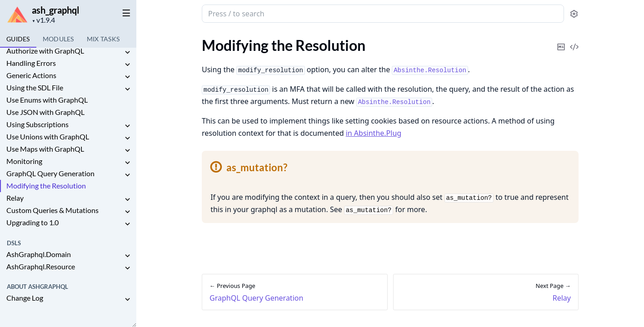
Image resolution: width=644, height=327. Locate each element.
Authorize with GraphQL (45, 51)
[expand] (127, 52)
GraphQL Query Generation (50, 173)
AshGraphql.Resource (41, 266)
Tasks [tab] (103, 39)
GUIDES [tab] (18, 39)
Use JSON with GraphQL (45, 112)
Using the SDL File (35, 87)
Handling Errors (31, 63)
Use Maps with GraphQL (45, 149)
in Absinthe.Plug (374, 133)
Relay (15, 198)
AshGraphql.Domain (39, 254)
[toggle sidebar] (125, 13)
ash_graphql (55, 10)
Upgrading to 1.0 (32, 222)
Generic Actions (31, 75)
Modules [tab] (58, 39)
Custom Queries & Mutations (52, 210)
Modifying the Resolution (46, 186)
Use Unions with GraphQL (48, 136)
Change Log (25, 298)
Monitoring (24, 161)
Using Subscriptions (37, 124)
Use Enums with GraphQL (47, 100)
